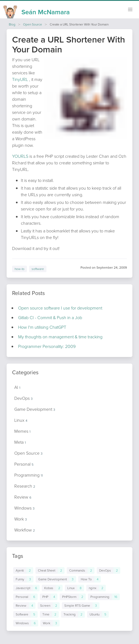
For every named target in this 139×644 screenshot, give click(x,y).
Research (25, 486)
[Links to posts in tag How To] (90, 579)
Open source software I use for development (60, 308)
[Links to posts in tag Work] (50, 623)
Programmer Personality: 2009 (47, 346)
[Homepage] (37, 10)
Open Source (33, 24)
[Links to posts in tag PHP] (49, 597)
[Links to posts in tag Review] (24, 606)
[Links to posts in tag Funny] (23, 579)
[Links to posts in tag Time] (49, 614)
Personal (24, 464)
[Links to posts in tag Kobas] (52, 588)
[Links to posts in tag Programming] (104, 597)
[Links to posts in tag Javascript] (26, 588)
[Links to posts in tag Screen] (49, 606)
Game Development (35, 409)
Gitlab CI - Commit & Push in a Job (50, 318)
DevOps (23, 398)
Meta (20, 442)
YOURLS (20, 156)
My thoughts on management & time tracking (60, 337)
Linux (21, 420)
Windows (24, 508)
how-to (20, 269)
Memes (22, 431)
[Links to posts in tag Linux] (74, 588)
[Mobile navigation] (130, 10)
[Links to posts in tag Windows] (26, 623)
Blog (12, 24)
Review (23, 497)
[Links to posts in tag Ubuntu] (98, 614)
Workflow (25, 530)
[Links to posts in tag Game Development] (56, 579)
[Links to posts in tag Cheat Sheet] (50, 570)
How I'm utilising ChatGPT (42, 327)
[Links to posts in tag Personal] (25, 597)
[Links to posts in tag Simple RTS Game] (81, 606)
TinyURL (20, 79)
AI (17, 387)
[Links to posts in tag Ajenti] (23, 570)
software (38, 269)
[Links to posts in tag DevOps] (109, 570)
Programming (29, 475)
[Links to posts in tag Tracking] (73, 614)
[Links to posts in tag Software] (25, 614)
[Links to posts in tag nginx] (96, 588)
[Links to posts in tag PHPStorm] (73, 597)
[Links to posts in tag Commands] (81, 570)
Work (21, 519)
